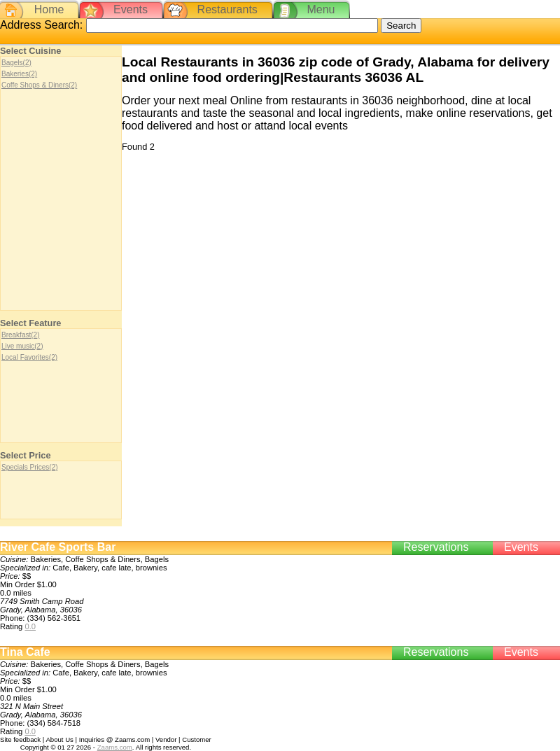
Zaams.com (115, 747)
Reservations (436, 547)
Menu (321, 9)
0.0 (30, 626)
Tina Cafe (25, 652)
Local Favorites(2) (29, 357)
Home (49, 9)
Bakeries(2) (19, 74)
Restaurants (227, 9)
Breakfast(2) (20, 335)
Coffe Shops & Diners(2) (39, 85)
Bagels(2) (16, 63)
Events (131, 9)
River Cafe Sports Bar (58, 547)
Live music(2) (22, 346)
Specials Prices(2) (30, 467)
